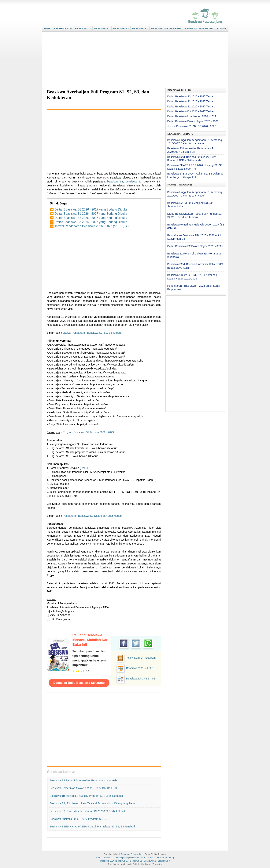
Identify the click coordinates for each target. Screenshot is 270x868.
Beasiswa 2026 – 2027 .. (141, 668)
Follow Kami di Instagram (141, 658)
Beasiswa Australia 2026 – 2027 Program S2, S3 (78, 819)
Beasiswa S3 (164, 861)
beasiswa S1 (115, 182)
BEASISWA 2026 (63, 29)
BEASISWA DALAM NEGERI (166, 29)
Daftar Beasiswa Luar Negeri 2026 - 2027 (192, 116)
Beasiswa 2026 (107, 861)
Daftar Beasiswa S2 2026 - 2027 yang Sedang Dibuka (91, 218)
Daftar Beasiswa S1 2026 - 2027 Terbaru (191, 106)
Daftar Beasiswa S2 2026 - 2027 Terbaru (191, 101)
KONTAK (222, 29)
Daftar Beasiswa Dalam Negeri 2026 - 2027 (193, 121)
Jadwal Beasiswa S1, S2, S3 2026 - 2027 (192, 126)
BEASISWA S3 (140, 29)
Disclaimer (134, 858)
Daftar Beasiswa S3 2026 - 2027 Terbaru (191, 96)
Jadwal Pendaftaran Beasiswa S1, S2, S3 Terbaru (92, 333)
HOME (47, 29)
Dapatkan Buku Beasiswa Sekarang (79, 683)
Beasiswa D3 (122, 861)
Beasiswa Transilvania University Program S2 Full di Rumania (86, 796)
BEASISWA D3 (83, 29)
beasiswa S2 (134, 182)
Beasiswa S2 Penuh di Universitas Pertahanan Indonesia (83, 780)
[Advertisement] (134, 60)
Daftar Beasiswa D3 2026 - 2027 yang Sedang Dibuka (91, 209)
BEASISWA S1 (102, 29)
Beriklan (161, 858)
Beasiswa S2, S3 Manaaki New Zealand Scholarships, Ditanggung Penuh (93, 803)
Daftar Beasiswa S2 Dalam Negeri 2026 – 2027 (195, 246)
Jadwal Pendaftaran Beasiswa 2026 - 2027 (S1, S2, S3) (92, 226)
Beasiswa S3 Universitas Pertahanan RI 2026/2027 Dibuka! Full (87, 811)
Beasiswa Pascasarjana (132, 854)
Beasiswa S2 (150, 861)
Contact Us (108, 858)
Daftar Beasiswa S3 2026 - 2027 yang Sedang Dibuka (91, 222)
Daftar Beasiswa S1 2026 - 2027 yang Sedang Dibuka (91, 214)
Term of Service (148, 858)
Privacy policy (121, 858)
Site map (170, 858)
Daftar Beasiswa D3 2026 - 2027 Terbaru (191, 111)
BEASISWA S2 (121, 29)
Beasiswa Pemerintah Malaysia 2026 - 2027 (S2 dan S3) (83, 788)
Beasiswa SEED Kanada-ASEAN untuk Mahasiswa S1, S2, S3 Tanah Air (93, 827)
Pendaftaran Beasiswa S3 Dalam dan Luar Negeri (92, 516)
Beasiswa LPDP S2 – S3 (141, 679)
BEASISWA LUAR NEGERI (199, 29)
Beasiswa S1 (136, 861)
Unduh (85, 468)
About (98, 858)
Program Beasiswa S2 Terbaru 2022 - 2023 (88, 432)
